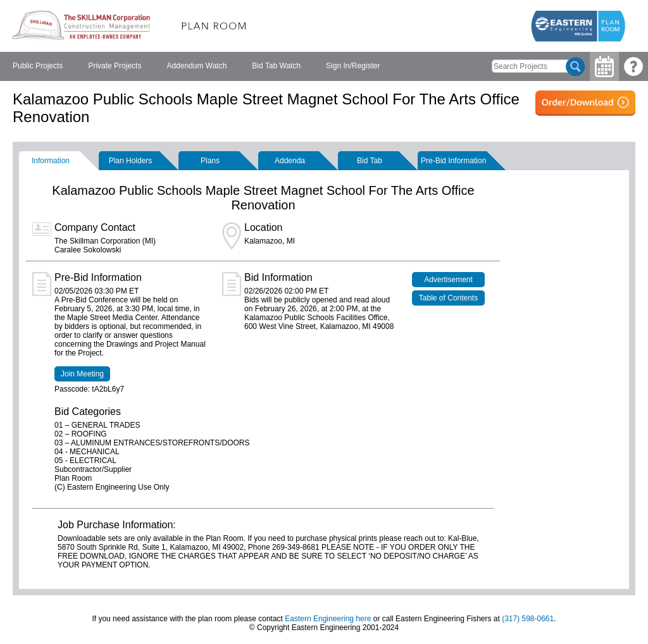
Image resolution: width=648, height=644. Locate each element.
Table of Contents (448, 298)
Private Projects (115, 66)
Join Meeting (82, 374)
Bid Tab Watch (276, 66)
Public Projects (38, 66)
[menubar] (196, 66)
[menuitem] (38, 66)
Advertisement (448, 280)
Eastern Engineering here (328, 619)
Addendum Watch (196, 66)
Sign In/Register (353, 66)
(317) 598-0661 (528, 619)
